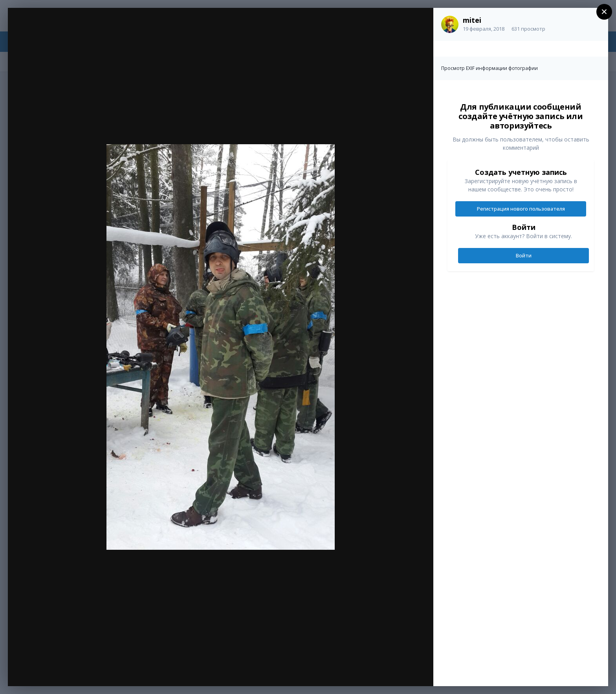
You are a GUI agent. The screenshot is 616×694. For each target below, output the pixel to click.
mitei (472, 20)
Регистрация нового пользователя (521, 209)
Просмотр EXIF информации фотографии (489, 68)
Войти (524, 255)
